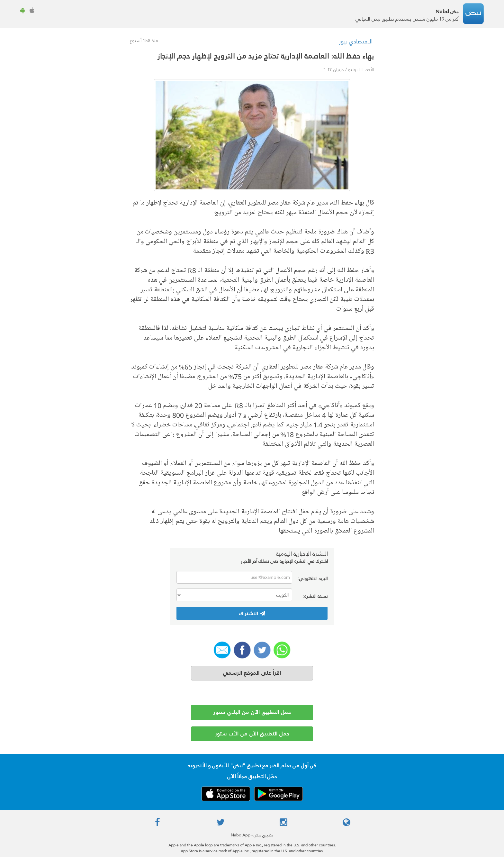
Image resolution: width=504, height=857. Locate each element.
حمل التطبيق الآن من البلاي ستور (252, 712)
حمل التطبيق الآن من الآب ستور (252, 734)
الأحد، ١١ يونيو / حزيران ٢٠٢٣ (349, 69)
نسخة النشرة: (315, 596)
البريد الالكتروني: (313, 578)
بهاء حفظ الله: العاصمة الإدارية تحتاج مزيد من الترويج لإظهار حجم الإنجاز (266, 56)
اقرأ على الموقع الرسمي (252, 673)
